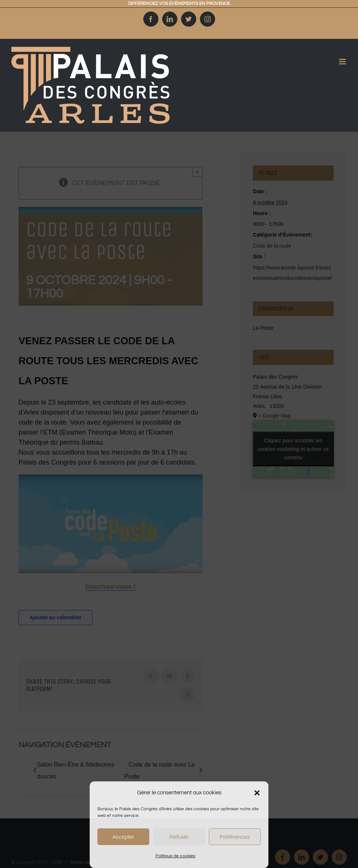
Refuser (179, 837)
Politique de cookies (175, 856)
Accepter (123, 837)
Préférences (235, 837)
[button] (257, 793)
